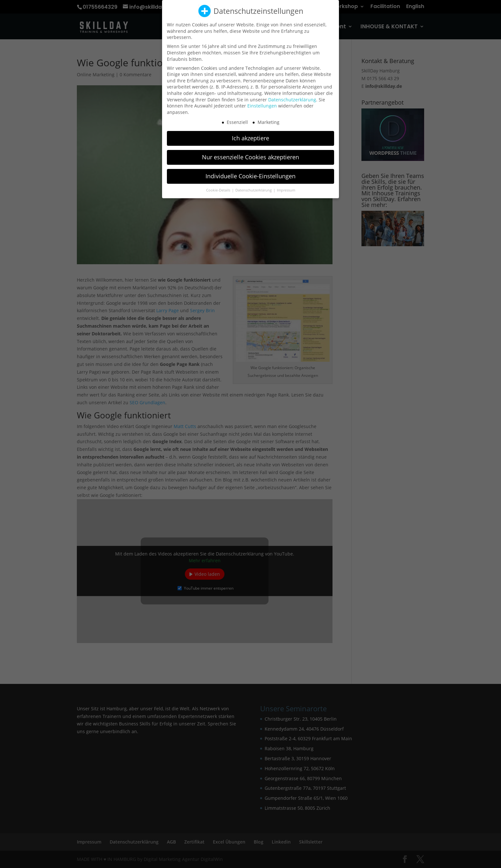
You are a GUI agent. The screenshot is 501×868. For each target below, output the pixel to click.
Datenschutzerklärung (292, 94)
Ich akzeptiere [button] (250, 133)
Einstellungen (262, 101)
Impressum (286, 185)
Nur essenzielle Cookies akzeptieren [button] (250, 152)
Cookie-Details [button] (219, 185)
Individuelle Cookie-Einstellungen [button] (250, 171)
